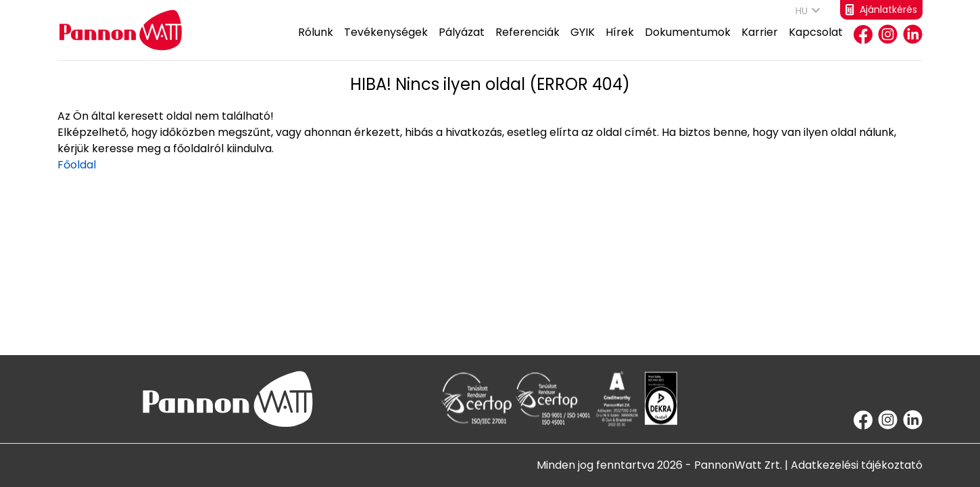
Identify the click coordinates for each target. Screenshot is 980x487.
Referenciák (528, 42)
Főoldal (77, 165)
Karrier (760, 42)
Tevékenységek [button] (386, 42)
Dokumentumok (688, 42)
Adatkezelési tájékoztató (857, 465)
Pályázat (462, 42)
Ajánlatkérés (881, 9)
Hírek (620, 42)
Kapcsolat (816, 42)
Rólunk (316, 42)
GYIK (583, 42)
